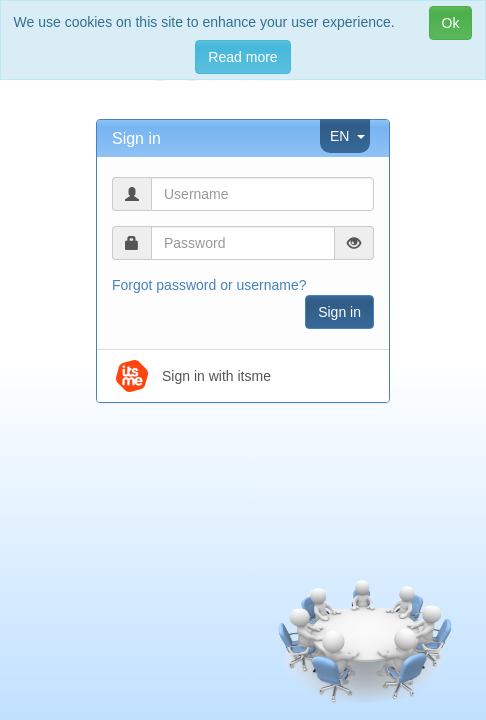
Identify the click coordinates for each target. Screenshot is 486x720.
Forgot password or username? (209, 285)
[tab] (243, 139)
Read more (242, 57)
